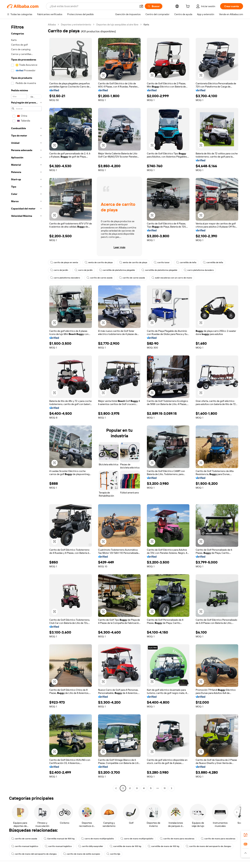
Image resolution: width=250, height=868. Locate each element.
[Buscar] (154, 6)
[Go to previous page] (116, 788)
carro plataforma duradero (199, 270)
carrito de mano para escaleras (177, 839)
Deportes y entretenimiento (76, 25)
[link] (245, 835)
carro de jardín (59, 270)
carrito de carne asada (100, 278)
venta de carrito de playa (99, 262)
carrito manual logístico (25, 846)
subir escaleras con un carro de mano (172, 278)
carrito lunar (162, 262)
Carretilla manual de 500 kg (59, 839)
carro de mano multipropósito (97, 839)
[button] (141, 6)
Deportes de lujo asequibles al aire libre (117, 25)
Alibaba (52, 25)
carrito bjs (113, 854)
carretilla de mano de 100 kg (125, 846)
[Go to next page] (172, 788)
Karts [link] (146, 25)
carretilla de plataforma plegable (117, 270)
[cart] (188, 7)
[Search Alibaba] (93, 6)
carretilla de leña (186, 262)
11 (165, 788)
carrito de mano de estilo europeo (82, 854)
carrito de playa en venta (64, 262)
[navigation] (26, 407)
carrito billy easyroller (91, 846)
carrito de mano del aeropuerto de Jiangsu (208, 846)
